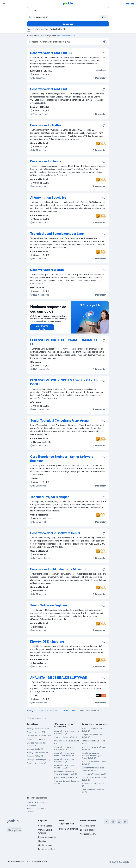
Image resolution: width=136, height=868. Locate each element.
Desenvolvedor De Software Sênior (55, 533)
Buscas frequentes (38, 718)
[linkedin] (125, 822)
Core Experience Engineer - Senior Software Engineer (62, 459)
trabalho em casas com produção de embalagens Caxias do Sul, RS (92, 756)
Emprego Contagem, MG (37, 739)
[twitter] (119, 822)
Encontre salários (88, 830)
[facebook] (107, 822)
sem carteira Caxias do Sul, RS (94, 774)
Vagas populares (88, 826)
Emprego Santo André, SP (38, 752)
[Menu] (4, 4)
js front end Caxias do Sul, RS (66, 777)
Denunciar (99, 78)
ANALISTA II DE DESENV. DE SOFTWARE (58, 678)
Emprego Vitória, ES (35, 756)
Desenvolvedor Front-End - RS (52, 53)
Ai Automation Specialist (48, 197)
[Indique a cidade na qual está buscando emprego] (68, 17)
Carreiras (42, 841)
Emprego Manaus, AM (36, 732)
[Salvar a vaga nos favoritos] (104, 53)
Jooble (126, 862)
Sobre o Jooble (45, 826)
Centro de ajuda (45, 845)
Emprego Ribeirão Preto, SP (38, 729)
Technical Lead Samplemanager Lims (57, 234)
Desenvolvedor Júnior (46, 161)
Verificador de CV (88, 834)
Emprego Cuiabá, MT (36, 749)
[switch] (105, 42)
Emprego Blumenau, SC (37, 763)
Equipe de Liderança (47, 837)
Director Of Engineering (47, 641)
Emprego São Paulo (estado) (39, 760)
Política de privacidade (37, 861)
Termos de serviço (15, 861)
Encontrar (68, 24)
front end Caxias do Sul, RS (66, 737)
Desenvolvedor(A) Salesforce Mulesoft (58, 569)
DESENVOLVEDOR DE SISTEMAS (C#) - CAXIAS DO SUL (64, 382)
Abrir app (130, 4)
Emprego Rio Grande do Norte (39, 736)
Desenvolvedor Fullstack (48, 270)
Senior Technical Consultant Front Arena (59, 421)
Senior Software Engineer (49, 605)
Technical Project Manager (50, 497)
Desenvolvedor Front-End (49, 89)
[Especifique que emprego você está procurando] (68, 10)
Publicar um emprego (69, 829)
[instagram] (113, 822)
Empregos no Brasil (47, 849)
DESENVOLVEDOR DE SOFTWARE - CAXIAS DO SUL (64, 342)
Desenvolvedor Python (46, 125)
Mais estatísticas (67, 36)
